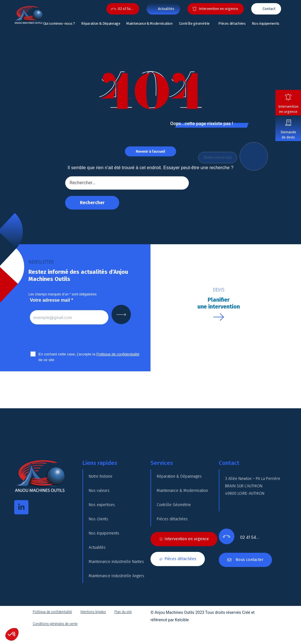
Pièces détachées (232, 23)
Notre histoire (101, 476)
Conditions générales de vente (55, 624)
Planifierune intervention (219, 303)
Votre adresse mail (51, 300)
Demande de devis (288, 135)
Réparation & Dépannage (101, 23)
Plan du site (123, 612)
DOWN (255, 156)
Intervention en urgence (288, 109)
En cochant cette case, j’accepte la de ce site (89, 357)
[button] (12, 634)
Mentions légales (93, 612)
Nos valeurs (99, 491)
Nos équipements (266, 23)
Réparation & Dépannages (179, 476)
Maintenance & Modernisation (149, 23)
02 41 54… (126, 9)
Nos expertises (102, 505)
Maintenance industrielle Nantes (116, 562)
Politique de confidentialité (52, 612)
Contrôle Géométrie (174, 505)
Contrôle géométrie (194, 23)
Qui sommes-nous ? (59, 23)
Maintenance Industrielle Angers (117, 576)
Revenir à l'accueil (151, 151)
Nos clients (98, 519)
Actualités (97, 547)
